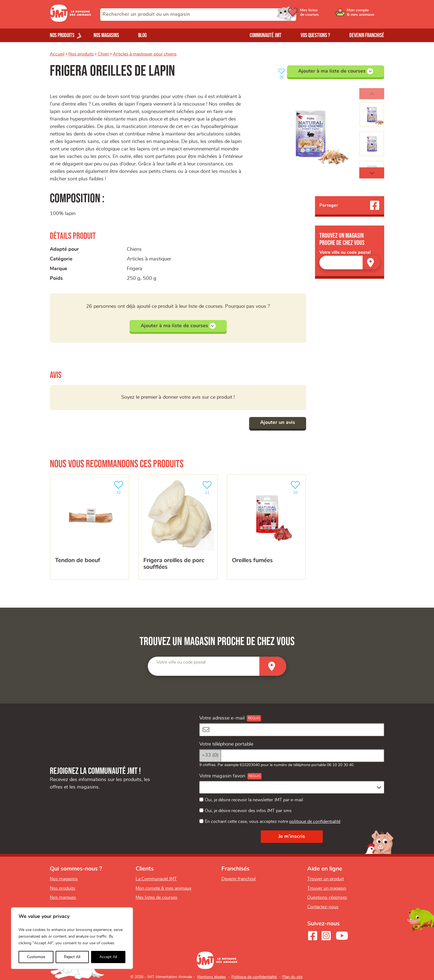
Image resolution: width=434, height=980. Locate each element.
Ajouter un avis (278, 423)
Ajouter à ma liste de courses (336, 71)
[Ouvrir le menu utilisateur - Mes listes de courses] (324, 14)
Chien (103, 54)
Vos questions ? (315, 35)
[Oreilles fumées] (266, 527)
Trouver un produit (325, 879)
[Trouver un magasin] (371, 263)
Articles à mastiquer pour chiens (145, 54)
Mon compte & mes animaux (163, 888)
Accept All (108, 957)
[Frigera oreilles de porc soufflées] (178, 527)
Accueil (57, 54)
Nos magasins (106, 35)
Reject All (72, 957)
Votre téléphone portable (226, 744)
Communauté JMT (266, 35)
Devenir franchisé (367, 35)
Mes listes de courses (157, 897)
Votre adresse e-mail (222, 718)
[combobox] (198, 15)
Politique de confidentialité (254, 977)
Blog (142, 35)
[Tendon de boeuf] (90, 527)
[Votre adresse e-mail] (292, 730)
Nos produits (81, 54)
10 (296, 487)
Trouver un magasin (327, 888)
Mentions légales (211, 977)
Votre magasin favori (222, 776)
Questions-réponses (327, 897)
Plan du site (292, 977)
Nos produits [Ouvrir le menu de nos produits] (62, 35)
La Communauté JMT (156, 879)
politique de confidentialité (315, 822)
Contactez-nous (323, 907)
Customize (36, 957)
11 (208, 487)
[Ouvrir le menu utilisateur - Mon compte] (365, 14)
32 (120, 487)
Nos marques (63, 897)
